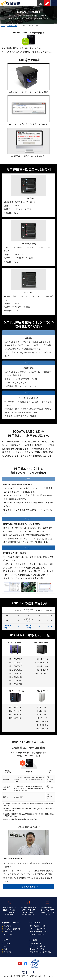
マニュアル (8, 934)
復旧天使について (37, 943)
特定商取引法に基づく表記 (41, 952)
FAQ (5, 949)
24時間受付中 (48, 910)
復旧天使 (13, 3)
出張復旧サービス (37, 934)
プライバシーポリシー (38, 946)
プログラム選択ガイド (12, 929)
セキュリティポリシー (38, 949)
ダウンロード (9, 932)
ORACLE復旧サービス (39, 929)
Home (3, 26)
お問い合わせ (41, 3)
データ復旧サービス (38, 926)
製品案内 (7, 926)
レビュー (7, 946)
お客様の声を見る (27, 887)
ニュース (7, 943)
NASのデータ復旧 (12, 26)
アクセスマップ (28, 910)
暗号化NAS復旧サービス (40, 932)
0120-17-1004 (10, 910)
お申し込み (47, 3)
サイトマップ (8, 952)
